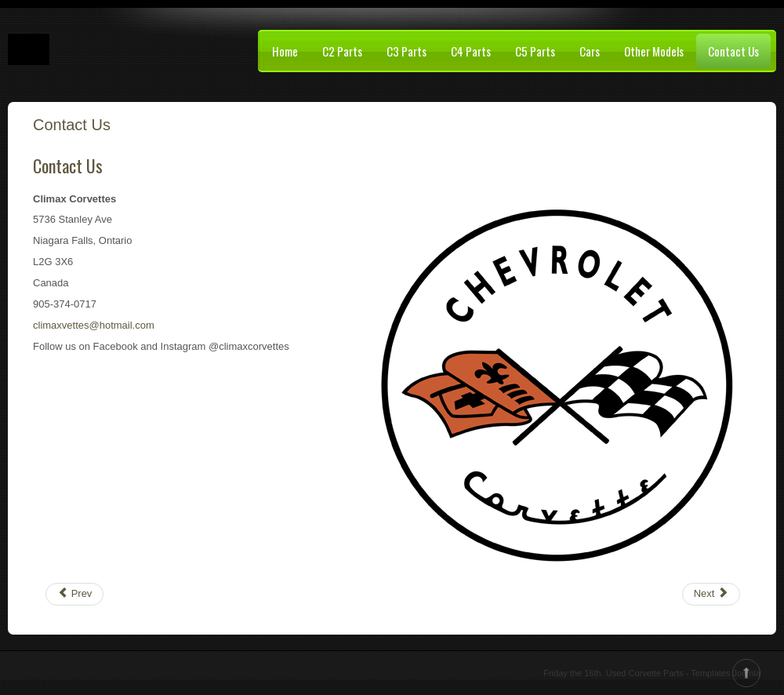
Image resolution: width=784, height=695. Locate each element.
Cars (590, 51)
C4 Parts (471, 51)
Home (285, 51)
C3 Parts (407, 51)
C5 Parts (535, 51)
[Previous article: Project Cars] (74, 594)
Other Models (654, 51)
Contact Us (733, 51)
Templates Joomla (726, 673)
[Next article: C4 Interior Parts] (711, 594)
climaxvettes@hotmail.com (94, 325)
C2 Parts (342, 51)
